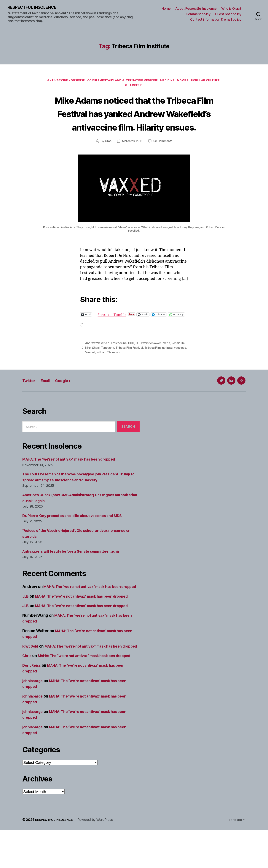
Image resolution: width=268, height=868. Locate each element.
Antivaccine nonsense (63, 81)
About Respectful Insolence (196, 9)
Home (166, 9)
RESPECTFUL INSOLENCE (34, 7)
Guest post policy (228, 14)
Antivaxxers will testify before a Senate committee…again (76, 572)
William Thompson (123, 373)
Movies (185, 81)
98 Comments (163, 156)
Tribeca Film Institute (164, 368)
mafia (169, 364)
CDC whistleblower (150, 364)
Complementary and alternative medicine (122, 81)
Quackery (134, 87)
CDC (133, 364)
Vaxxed (104, 373)
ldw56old (31, 672)
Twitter (30, 401)
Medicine (168, 81)
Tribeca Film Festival (135, 368)
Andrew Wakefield (98, 364)
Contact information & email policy (216, 20)
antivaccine (120, 364)
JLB (26, 622)
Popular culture (210, 81)
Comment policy (198, 14)
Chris (27, 688)
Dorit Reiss (32, 703)
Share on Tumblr (126, 330)
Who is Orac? (231, 9)
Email (48, 401)
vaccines (91, 373)
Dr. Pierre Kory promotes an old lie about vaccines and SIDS (77, 536)
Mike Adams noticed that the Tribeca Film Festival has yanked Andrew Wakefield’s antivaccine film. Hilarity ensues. (134, 121)
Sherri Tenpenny (108, 368)
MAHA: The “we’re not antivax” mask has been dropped (74, 479)
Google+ (68, 401)
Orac (108, 156)
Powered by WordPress (98, 858)
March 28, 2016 (132, 156)
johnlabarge (33, 719)
